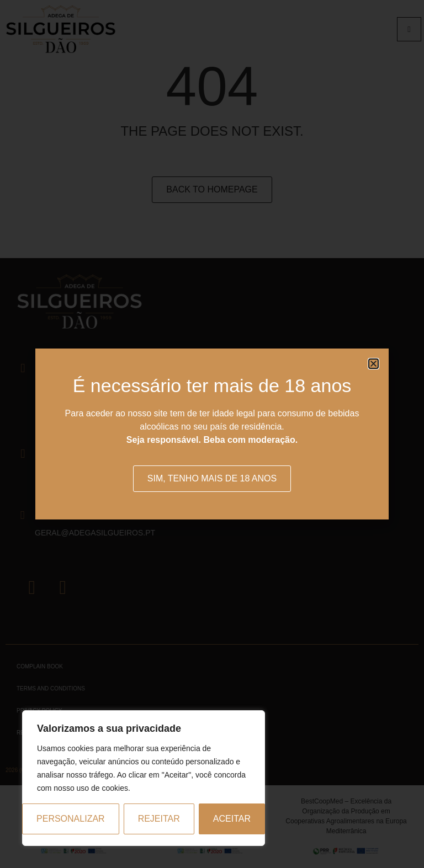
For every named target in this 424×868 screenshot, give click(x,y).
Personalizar (71, 819)
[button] (373, 364)
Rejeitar (159, 819)
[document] (212, 434)
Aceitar (232, 819)
